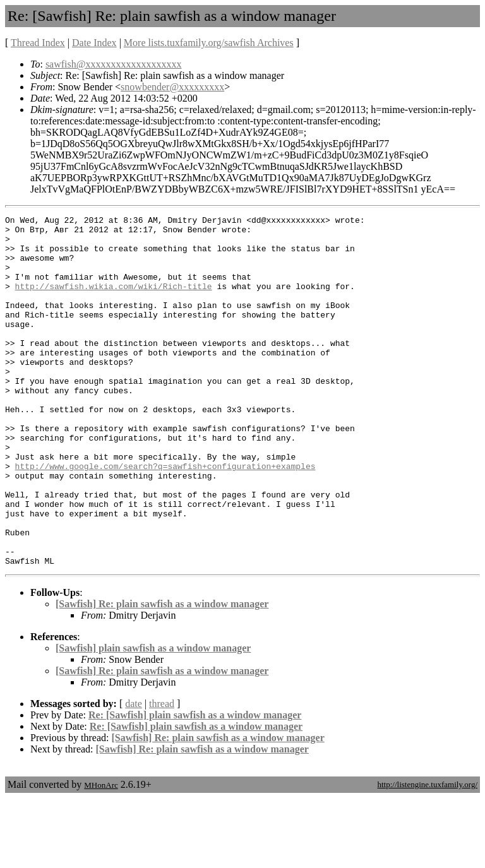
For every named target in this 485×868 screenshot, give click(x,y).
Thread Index (38, 43)
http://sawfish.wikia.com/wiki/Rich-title (114, 301)
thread (162, 774)
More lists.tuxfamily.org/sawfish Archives (209, 43)
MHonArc (101, 855)
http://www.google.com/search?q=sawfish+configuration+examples (165, 517)
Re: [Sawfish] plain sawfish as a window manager (195, 785)
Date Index (94, 43)
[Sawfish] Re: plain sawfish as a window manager (162, 674)
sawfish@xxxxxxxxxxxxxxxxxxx (114, 64)
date (134, 774)
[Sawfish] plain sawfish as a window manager (153, 718)
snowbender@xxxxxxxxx (172, 87)
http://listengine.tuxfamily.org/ (427, 854)
